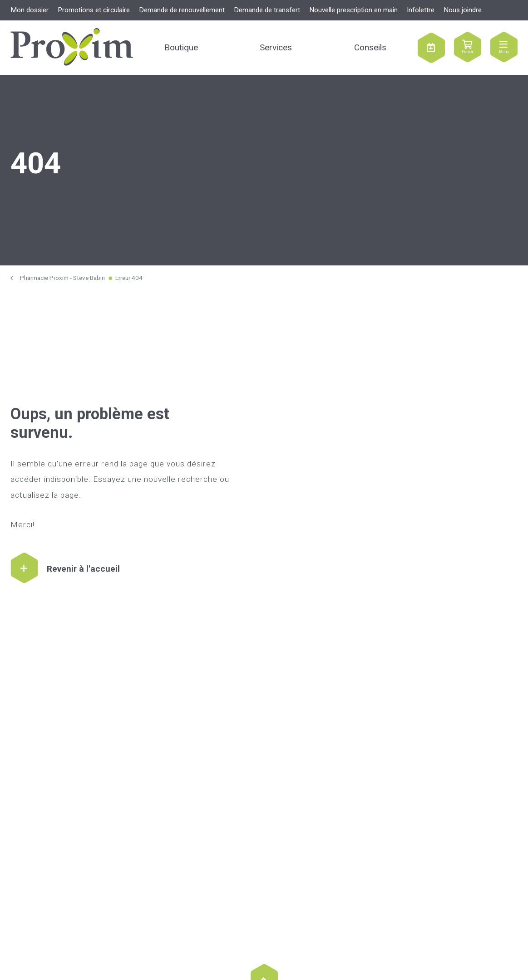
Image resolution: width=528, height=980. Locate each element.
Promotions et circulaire (94, 10)
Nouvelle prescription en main (353, 10)
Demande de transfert (267, 10)
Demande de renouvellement (182, 10)
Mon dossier (30, 10)
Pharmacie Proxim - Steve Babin (62, 278)
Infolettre (421, 10)
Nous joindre (463, 10)
